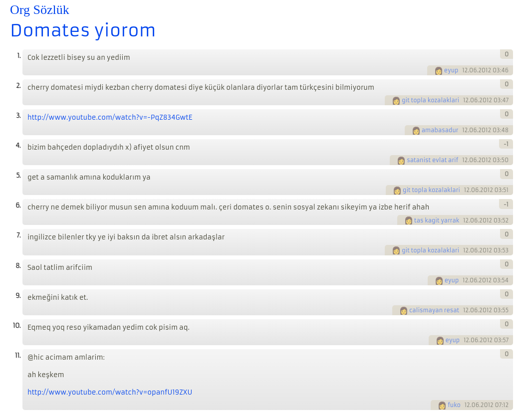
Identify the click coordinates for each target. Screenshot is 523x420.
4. (18, 145)
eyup (451, 70)
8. (18, 266)
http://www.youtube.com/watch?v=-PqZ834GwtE (110, 117)
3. (18, 115)
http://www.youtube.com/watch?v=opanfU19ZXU (110, 392)
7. (18, 235)
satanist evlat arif (432, 160)
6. (18, 205)
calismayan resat (434, 310)
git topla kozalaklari (430, 100)
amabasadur (440, 130)
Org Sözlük (40, 10)
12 (465, 70)
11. (18, 355)
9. (18, 296)
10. (17, 325)
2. (18, 86)
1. (19, 56)
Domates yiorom (83, 30)
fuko (454, 405)
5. (18, 175)
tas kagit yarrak (437, 220)
